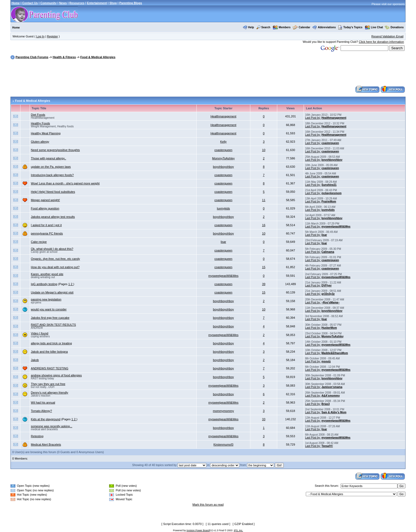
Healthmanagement (223, 116)
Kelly (223, 142)
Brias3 (326, 404)
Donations (397, 27)
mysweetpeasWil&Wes (336, 227)
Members (285, 27)
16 (264, 225)
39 (264, 284)
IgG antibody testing (44, 284)
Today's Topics (350, 27)
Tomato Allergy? (41, 411)
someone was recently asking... (52, 426)
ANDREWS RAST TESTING (50, 368)
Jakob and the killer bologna (49, 352)
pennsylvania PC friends (47, 233)
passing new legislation (46, 299)
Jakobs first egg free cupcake (50, 318)
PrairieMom (329, 202)
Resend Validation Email (387, 36)
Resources (77, 3)
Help (251, 27)
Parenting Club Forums (32, 57)
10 (264, 150)
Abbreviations (327, 27)
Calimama (328, 252)
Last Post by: (313, 118)
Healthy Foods (41, 123)
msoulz (326, 361)
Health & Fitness (64, 57)
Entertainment (97, 3)
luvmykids (223, 208)
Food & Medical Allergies (98, 57)
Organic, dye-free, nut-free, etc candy (56, 259)
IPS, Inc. (238, 530)
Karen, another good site (47, 274)
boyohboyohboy (332, 160)
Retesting (37, 436)
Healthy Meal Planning (46, 133)
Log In (40, 36)
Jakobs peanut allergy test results (53, 217)
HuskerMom (329, 328)
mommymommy (223, 411)
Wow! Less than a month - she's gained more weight (65, 183)
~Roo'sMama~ (330, 302)
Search (266, 27)
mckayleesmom (332, 193)
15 (264, 267)
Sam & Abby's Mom (334, 412)
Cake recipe (39, 242)
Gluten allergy (40, 142)
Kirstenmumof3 (223, 444)
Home (16, 3)
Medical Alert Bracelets (46, 444)
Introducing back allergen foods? (52, 175)
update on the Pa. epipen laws (51, 167)
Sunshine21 (329, 185)
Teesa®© (327, 446)
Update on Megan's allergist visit (52, 292)
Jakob (35, 360)
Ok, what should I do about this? (52, 249)
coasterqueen (330, 143)
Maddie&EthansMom (335, 353)
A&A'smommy (331, 396)
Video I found (40, 333)
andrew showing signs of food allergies (56, 375)
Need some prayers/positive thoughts (56, 150)
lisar (324, 235)
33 (264, 419)
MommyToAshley (223, 158)
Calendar (304, 27)
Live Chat (377, 27)
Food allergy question (45, 208)
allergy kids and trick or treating (51, 343)
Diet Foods (38, 115)
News (63, 3)
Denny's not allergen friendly (50, 393)
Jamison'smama (332, 387)
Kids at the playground (46, 419)
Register (52, 36)
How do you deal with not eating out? (55, 267)
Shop (113, 3)
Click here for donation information (382, 42)
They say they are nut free (48, 384)
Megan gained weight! (46, 200)
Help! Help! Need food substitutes (53, 192)
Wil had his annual (43, 402)
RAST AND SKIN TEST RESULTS (53, 325)
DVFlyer (327, 286)
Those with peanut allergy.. (49, 158)
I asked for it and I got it (46, 225)
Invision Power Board (198, 530)
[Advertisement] (208, 73)
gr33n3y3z (328, 294)
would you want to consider (49, 309)
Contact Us (30, 3)
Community (49, 3)
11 (264, 200)
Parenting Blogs (131, 3)
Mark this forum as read (208, 505)
